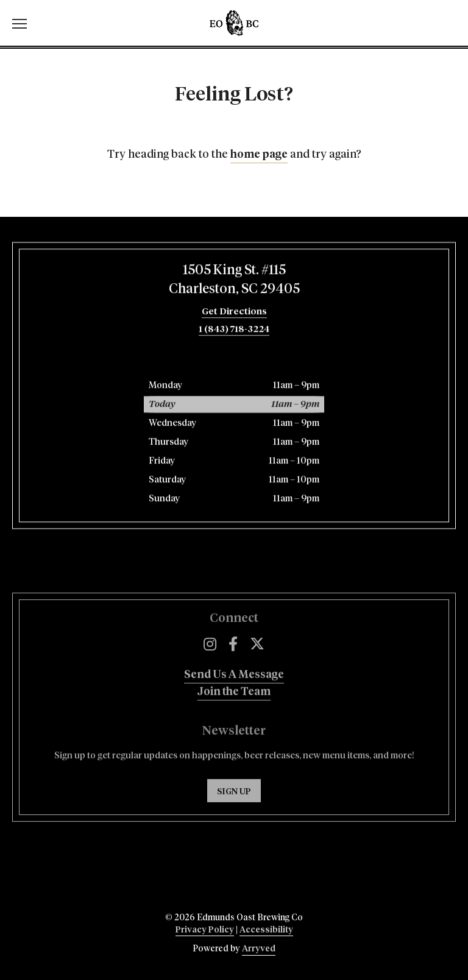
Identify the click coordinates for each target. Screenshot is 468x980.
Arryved (259, 949)
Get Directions (234, 315)
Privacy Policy (205, 930)
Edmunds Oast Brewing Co (234, 23)
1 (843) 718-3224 (234, 332)
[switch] (24, 23)
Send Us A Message (234, 696)
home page (259, 155)
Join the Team (234, 713)
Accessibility (266, 930)
